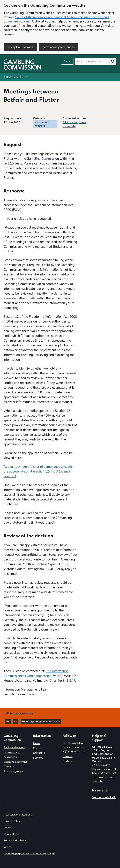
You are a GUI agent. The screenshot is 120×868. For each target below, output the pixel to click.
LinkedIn (67, 757)
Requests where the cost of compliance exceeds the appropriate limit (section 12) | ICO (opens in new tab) (38, 472)
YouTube (68, 761)
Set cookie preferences (59, 47)
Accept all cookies (20, 47)
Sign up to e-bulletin (104, 797)
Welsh (7, 847)
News (37, 744)
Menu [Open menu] (67, 61)
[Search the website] (113, 62)
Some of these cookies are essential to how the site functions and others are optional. (56, 19)
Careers (38, 748)
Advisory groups (13, 771)
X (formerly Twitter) (74, 752)
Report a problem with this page (41, 722)
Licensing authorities (16, 762)
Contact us (39, 753)
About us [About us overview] (9, 767)
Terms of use (11, 834)
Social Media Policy (15, 841)
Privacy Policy (12, 821)
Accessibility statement (18, 815)
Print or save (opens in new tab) (74, 124)
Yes (8, 722)
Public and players (14, 747)
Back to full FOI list (17, 77)
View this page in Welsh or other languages (29, 854)
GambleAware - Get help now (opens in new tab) (104, 777)
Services (38, 758)
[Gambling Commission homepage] (22, 69)
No (16, 722)
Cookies (8, 828)
